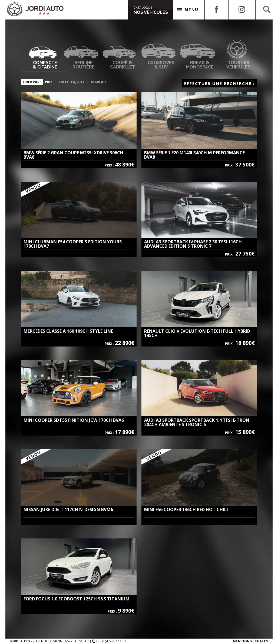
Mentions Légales (251, 641)
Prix (49, 82)
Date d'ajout (72, 82)
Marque (99, 82)
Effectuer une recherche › (220, 83)
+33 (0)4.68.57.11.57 (109, 641)
